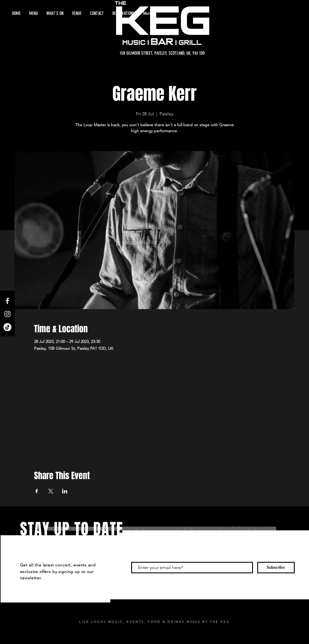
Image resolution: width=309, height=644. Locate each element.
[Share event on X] (51, 491)
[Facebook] (7, 301)
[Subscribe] (276, 568)
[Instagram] (7, 314)
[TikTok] (7, 327)
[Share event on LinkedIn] (65, 491)
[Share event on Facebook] (37, 491)
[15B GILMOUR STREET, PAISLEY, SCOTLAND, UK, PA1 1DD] (162, 53)
